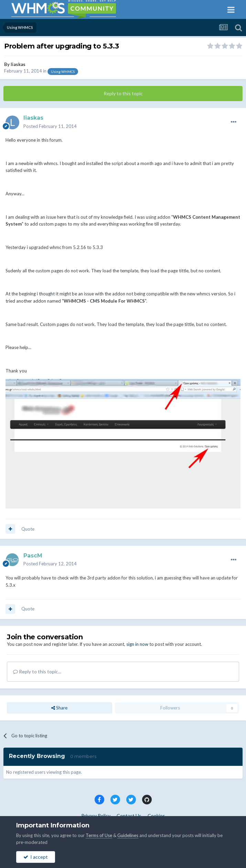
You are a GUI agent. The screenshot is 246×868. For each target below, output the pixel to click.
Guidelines (128, 835)
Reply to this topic (123, 93)
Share (59, 708)
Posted (50, 126)
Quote (28, 529)
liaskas (18, 64)
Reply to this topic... (37, 671)
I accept (36, 857)
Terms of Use (99, 835)
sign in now (137, 644)
